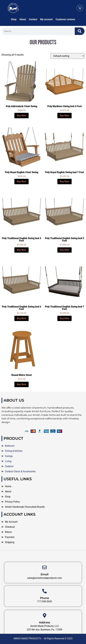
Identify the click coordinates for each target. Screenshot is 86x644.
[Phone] (44, 601)
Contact (33, 19)
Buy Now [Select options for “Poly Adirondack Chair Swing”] (21, 115)
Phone (44, 608)
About (23, 19)
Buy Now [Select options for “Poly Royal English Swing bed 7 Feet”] (64, 181)
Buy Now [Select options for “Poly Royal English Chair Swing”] (21, 181)
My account (46, 19)
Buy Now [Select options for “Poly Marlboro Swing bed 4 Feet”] (64, 115)
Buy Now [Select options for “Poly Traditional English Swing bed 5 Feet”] (64, 250)
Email (44, 584)
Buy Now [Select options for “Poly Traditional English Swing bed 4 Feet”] (21, 250)
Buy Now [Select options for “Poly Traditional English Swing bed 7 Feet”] (64, 318)
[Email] (44, 578)
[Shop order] (67, 56)
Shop (14, 19)
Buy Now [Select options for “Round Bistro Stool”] (21, 384)
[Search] (80, 31)
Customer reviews (65, 19)
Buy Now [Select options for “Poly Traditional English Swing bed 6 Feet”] (21, 318)
